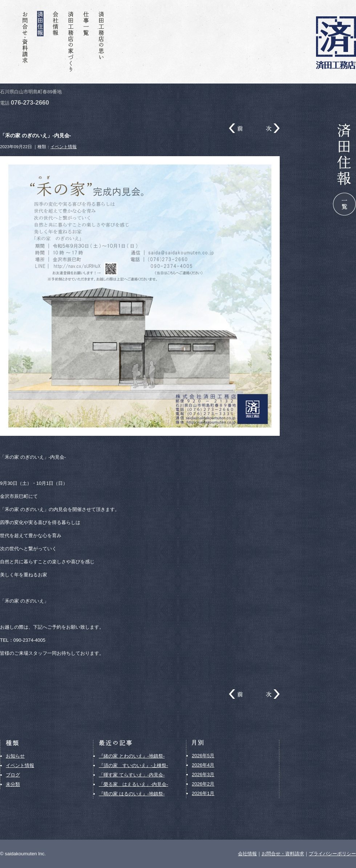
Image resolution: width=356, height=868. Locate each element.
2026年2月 (203, 784)
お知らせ (15, 756)
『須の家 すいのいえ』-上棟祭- (133, 765)
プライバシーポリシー (332, 854)
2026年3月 (203, 774)
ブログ (13, 775)
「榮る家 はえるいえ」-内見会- (133, 784)
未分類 (13, 784)
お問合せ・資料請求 (25, 42)
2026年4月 (203, 765)
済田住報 (40, 42)
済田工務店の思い (101, 42)
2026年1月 (203, 793)
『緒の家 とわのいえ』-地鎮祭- (132, 756)
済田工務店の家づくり (71, 42)
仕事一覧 (86, 42)
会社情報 (56, 42)
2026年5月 (203, 756)
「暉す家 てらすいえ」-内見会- (132, 775)
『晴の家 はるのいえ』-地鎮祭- (132, 794)
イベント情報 (64, 147)
